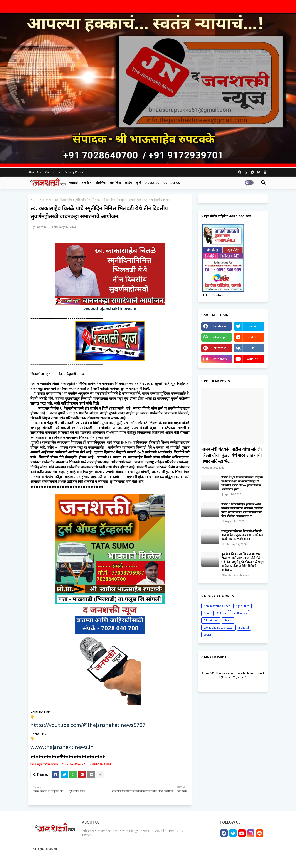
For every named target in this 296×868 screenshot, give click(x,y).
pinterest (220, 348)
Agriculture (242, 606)
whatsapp (220, 337)
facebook (220, 326)
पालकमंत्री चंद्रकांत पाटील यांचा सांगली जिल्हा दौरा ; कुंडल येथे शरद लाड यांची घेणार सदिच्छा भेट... (231, 455)
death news (240, 613)
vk (252, 348)
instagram (220, 359)
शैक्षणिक (101, 183)
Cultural (222, 613)
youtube (252, 359)
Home (73, 183)
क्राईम (128, 183)
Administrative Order (217, 606)
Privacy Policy (74, 172)
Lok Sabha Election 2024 (219, 628)
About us (152, 183)
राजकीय (87, 183)
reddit (252, 337)
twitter (252, 326)
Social (207, 635)
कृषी (139, 183)
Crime (207, 613)
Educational (211, 620)
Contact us (53, 172)
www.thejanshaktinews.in (110, 308)
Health (228, 620)
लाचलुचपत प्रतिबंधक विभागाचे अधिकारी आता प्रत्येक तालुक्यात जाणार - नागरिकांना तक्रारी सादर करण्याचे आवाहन (242, 535)
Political (244, 628)
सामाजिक (115, 183)
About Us (35, 172)
